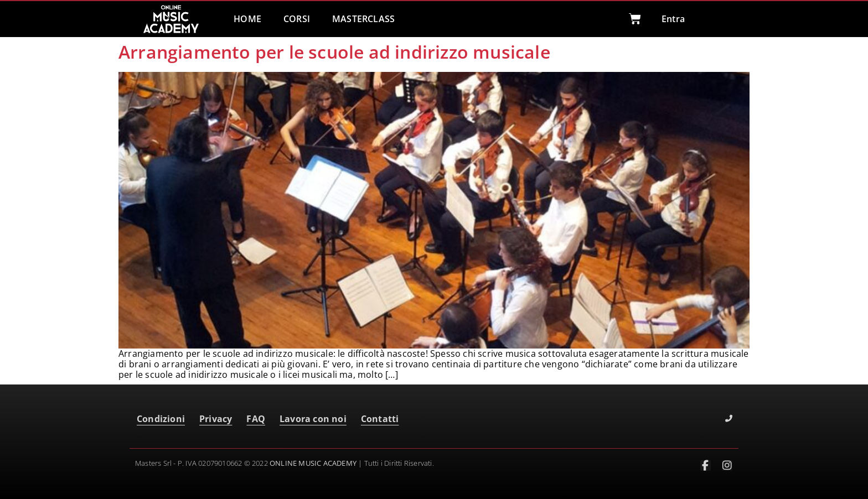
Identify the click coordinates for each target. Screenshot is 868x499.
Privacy (216, 419)
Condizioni (161, 419)
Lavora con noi (313, 419)
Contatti (380, 419)
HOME (247, 19)
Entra (673, 19)
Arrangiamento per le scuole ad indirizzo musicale (334, 52)
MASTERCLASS (363, 19)
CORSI (297, 19)
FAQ (256, 419)
